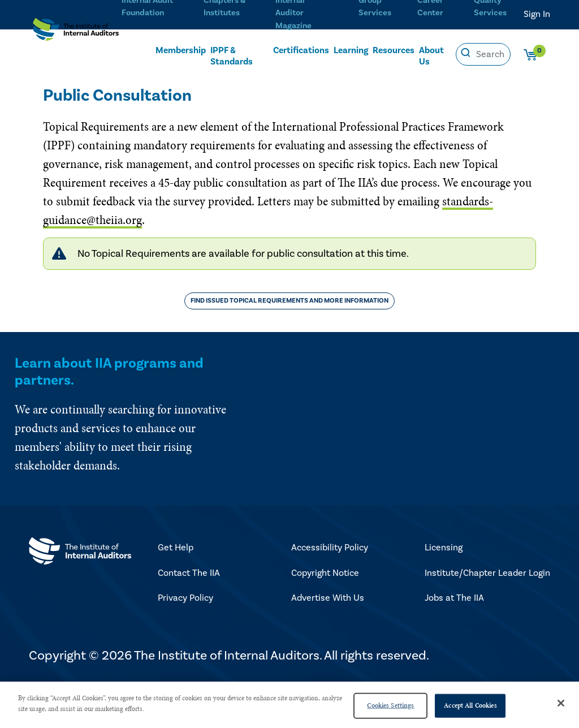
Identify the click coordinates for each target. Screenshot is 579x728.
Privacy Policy (185, 598)
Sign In (537, 14)
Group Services (373, 12)
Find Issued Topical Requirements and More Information (289, 301)
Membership (181, 54)
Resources (394, 54)
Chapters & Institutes (222, 12)
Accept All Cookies (470, 705)
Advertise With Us (328, 598)
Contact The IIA (189, 573)
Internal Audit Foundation (143, 12)
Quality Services (488, 12)
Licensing (444, 548)
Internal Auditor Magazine (301, 12)
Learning (351, 54)
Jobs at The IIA (454, 598)
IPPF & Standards (232, 60)
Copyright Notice (325, 573)
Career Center (429, 12)
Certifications (301, 54)
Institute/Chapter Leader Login (487, 573)
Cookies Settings (390, 705)
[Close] (561, 703)
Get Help (176, 548)
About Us (431, 60)
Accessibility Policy (330, 548)
